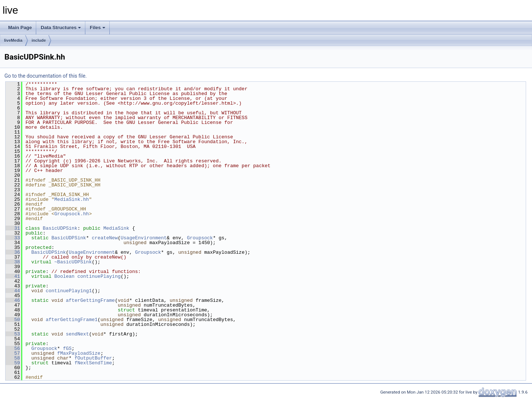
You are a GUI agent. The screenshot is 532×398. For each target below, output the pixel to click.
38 (13, 262)
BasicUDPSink (60, 228)
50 (13, 320)
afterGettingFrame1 (72, 320)
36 (13, 252)
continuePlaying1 (69, 291)
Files (98, 28)
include (39, 40)
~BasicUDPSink (73, 262)
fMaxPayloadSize (79, 353)
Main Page (20, 28)
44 (13, 291)
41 (13, 276)
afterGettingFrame (90, 300)
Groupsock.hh (72, 214)
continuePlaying (99, 276)
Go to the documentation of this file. (46, 76)
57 (13, 353)
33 (13, 238)
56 (13, 348)
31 (13, 228)
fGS (67, 348)
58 (13, 358)
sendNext (77, 334)
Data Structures (61, 28)
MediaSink (116, 228)
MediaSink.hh (72, 199)
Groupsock (200, 238)
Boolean (64, 276)
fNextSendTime (93, 363)
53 (13, 334)
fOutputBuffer (93, 358)
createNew (105, 238)
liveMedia (13, 40)
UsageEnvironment (144, 238)
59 (13, 363)
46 (13, 300)
